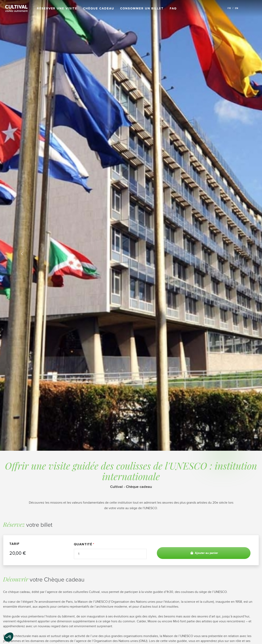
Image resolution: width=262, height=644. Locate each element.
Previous (22, 254)
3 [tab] (135, 437)
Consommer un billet (142, 8)
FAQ (173, 8)
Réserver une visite (57, 8)
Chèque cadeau (99, 8)
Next (240, 254)
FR (229, 8)
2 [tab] (131, 437)
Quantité (83, 544)
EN (237, 8)
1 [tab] (127, 437)
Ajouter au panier (204, 553)
